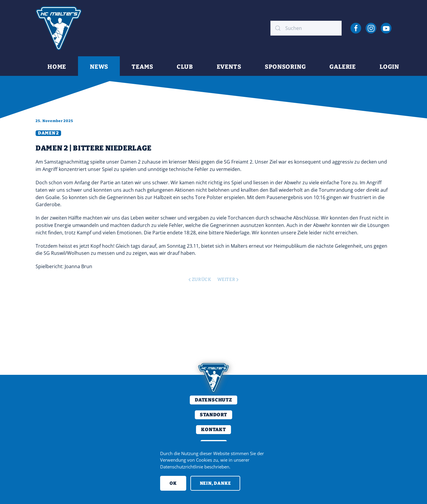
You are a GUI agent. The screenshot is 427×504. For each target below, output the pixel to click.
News (99, 67)
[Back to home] (59, 28)
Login (389, 67)
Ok (173, 483)
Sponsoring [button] (285, 67)
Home (57, 67)
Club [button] (185, 67)
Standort (213, 415)
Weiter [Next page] (228, 279)
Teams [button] (142, 67)
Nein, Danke (215, 483)
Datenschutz (213, 400)
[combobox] (306, 28)
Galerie (343, 67)
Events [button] (229, 67)
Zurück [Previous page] (200, 279)
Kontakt (213, 429)
